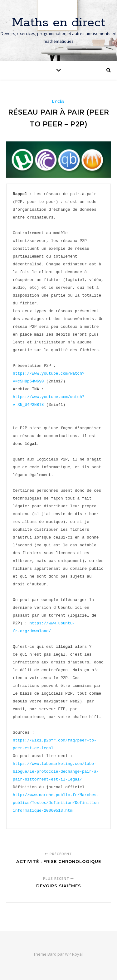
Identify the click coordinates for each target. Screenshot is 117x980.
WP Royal (74, 954)
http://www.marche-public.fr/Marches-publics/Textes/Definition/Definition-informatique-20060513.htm (57, 803)
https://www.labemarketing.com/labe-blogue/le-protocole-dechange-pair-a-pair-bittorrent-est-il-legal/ (56, 771)
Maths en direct (59, 23)
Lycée (58, 101)
